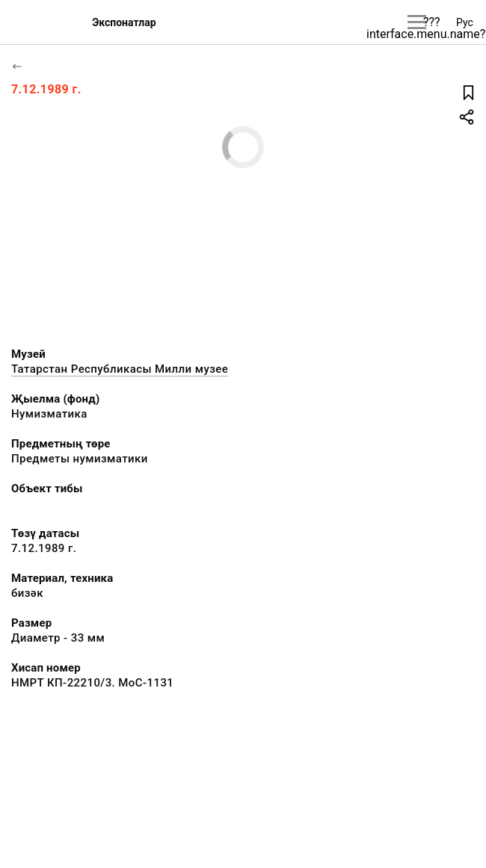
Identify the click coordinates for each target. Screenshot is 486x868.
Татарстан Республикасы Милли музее (120, 369)
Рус (465, 22)
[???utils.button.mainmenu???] (417, 22)
